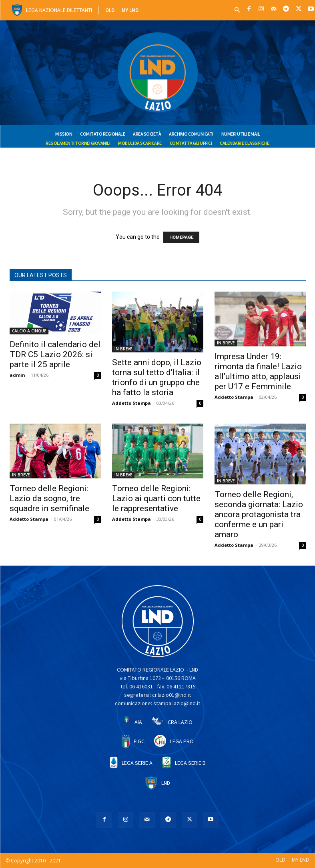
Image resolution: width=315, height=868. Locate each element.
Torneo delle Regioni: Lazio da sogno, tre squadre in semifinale (49, 498)
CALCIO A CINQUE (29, 331)
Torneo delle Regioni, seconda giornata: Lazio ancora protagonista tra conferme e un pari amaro (259, 514)
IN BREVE (123, 349)
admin (17, 375)
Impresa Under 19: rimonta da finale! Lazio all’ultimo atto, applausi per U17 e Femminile (258, 371)
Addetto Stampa (131, 403)
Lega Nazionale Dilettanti (59, 10)
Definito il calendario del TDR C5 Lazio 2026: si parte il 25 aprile (55, 354)
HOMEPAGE (181, 237)
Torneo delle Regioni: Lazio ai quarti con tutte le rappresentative (156, 498)
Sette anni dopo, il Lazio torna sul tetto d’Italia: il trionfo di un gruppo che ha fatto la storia (157, 377)
